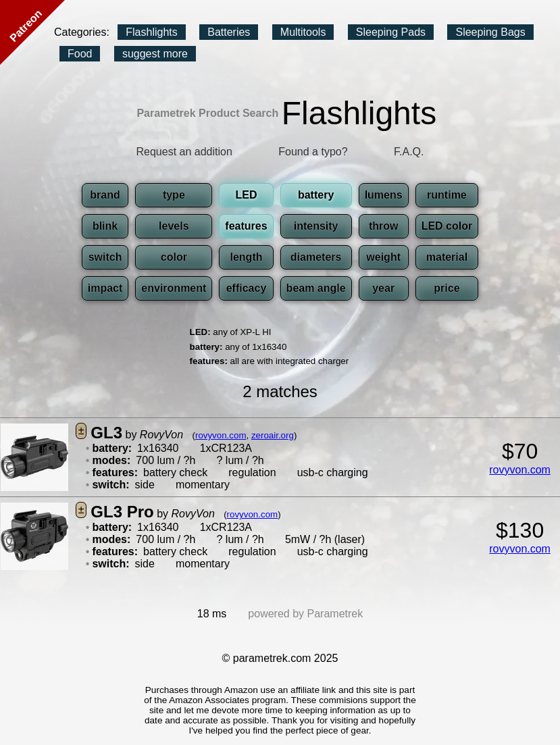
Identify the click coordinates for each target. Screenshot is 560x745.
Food (80, 54)
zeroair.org (273, 435)
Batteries (229, 32)
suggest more (155, 54)
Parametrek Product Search (207, 113)
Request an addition (184, 152)
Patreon (26, 26)
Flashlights (151, 32)
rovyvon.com (221, 435)
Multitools (303, 32)
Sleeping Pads (391, 32)
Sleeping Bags (490, 32)
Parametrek (335, 614)
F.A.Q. (409, 152)
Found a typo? (313, 152)
